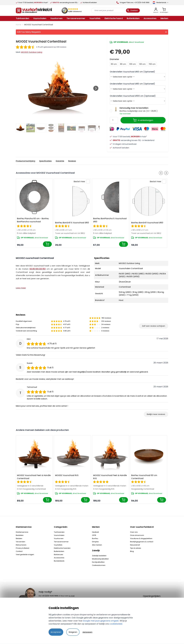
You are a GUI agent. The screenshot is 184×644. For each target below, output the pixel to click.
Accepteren (56, 632)
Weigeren (73, 632)
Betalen (19, 538)
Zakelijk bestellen (99, 556)
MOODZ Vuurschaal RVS (67, 475)
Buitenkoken (59, 551)
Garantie (60, 161)
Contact (19, 551)
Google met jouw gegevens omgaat (101, 621)
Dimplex (95, 542)
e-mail (72, 596)
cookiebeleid (116, 624)
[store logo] (34, 11)
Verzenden (21, 542)
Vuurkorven (59, 538)
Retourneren (21, 545)
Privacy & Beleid (22, 548)
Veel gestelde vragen (25, 554)
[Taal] (160, 3)
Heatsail (95, 532)
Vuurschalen (59, 535)
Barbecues (59, 554)
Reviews (72, 161)
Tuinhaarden (59, 532)
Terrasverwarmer (61, 542)
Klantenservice (22, 532)
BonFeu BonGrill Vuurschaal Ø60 (147, 223)
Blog (132, 551)
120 (41, 269)
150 (44, 269)
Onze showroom (137, 535)
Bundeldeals (59, 561)
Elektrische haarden (62, 548)
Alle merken (97, 545)
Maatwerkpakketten (100, 559)
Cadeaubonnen (99, 565)
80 (34, 269)
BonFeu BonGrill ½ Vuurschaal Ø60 (72, 223)
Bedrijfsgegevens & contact (142, 542)
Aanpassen (87, 632)
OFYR (94, 535)
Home (19, 25)
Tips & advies (136, 548)
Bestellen (20, 535)
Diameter (114, 59)
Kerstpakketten (98, 562)
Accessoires (59, 558)
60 (31, 269)
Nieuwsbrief (135, 545)
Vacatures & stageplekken (141, 538)
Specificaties (45, 161)
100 (37, 269)
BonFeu (95, 538)
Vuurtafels (58, 545)
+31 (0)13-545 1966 (50, 596)
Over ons (134, 532)
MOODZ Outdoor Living (32, 52)
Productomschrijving (25, 161)
